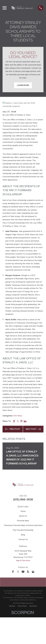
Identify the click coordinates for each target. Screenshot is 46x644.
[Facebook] (13, 572)
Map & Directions (23, 561)
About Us (23, 516)
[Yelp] (28, 572)
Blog (23, 535)
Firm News (18, 416)
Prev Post (13, 429)
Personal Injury (23, 521)
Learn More (23, 85)
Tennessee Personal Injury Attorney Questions (23, 525)
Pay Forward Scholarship (23, 530)
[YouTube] (23, 572)
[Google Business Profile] (33, 572)
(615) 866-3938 (23, 499)
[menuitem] (12, 606)
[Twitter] (18, 572)
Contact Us (23, 539)
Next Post (33, 429)
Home (23, 511)
